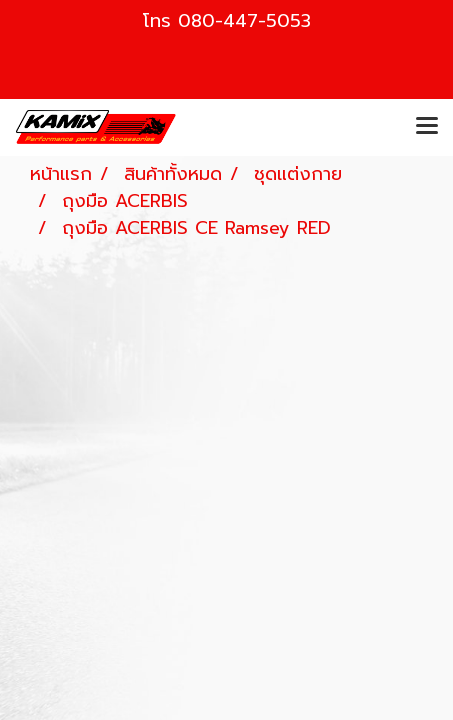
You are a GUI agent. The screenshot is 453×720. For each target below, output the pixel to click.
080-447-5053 (244, 21)
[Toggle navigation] (427, 127)
